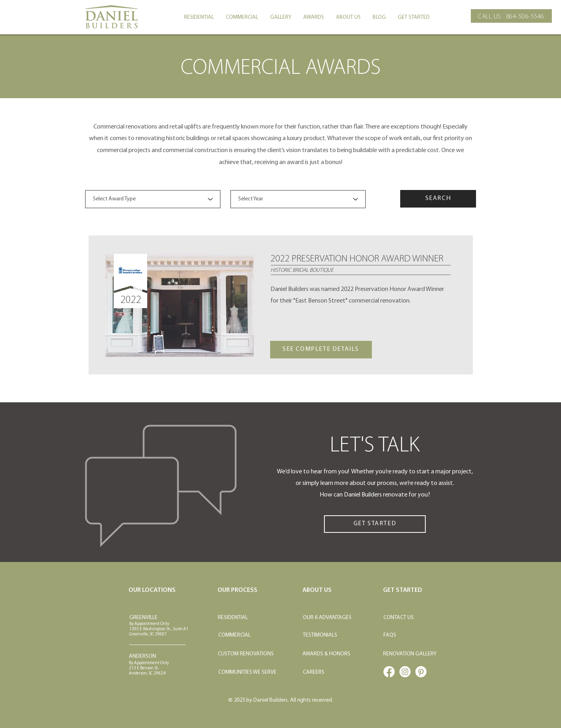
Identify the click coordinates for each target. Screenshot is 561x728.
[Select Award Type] (153, 199)
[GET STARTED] (375, 524)
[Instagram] (405, 672)
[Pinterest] (421, 672)
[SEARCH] (438, 199)
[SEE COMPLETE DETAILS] (321, 350)
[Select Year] (298, 199)
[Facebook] (389, 672)
